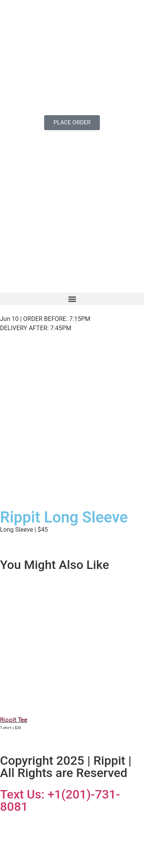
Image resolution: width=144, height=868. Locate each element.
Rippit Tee (14, 720)
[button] (72, 299)
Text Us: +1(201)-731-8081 (60, 800)
